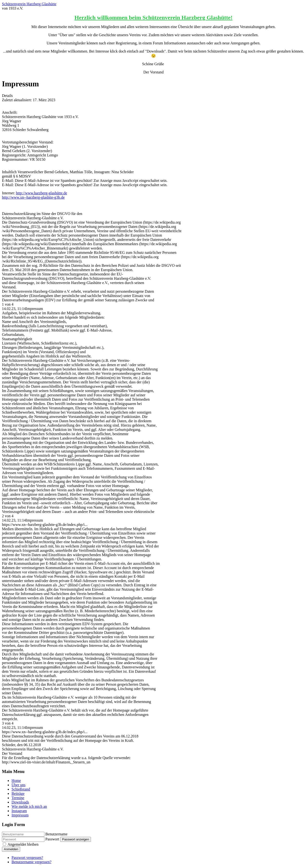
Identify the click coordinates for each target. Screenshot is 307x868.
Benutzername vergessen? (31, 862)
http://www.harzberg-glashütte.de (41, 193)
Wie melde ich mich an (29, 806)
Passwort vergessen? (27, 858)
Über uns (18, 785)
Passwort (52, 839)
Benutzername (56, 834)
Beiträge (18, 794)
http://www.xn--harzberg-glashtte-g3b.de (33, 197)
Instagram (19, 811)
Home (16, 781)
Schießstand (21, 789)
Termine (18, 798)
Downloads (20, 802)
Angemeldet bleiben (23, 844)
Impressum (20, 815)
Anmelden (11, 849)
